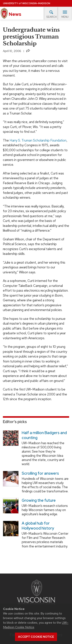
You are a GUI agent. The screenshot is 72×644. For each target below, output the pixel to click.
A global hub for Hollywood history (38, 526)
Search (51, 14)
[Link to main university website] (36, 593)
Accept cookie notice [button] (36, 637)
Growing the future (39, 500)
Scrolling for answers (40, 473)
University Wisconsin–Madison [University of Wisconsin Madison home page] (27, 3)
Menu (65, 14)
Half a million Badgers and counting (44, 435)
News (11, 13)
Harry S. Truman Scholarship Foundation (38, 140)
